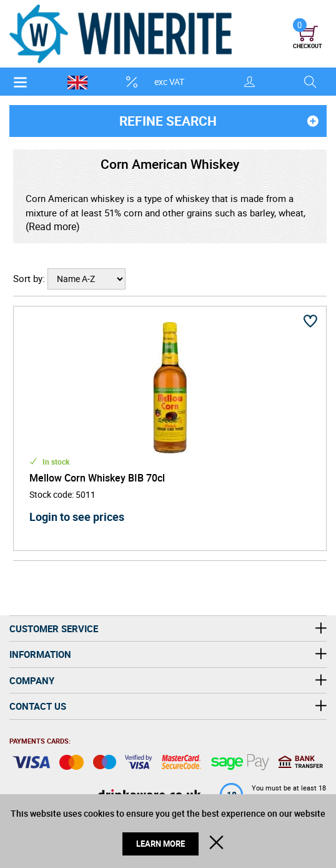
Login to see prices (77, 517)
